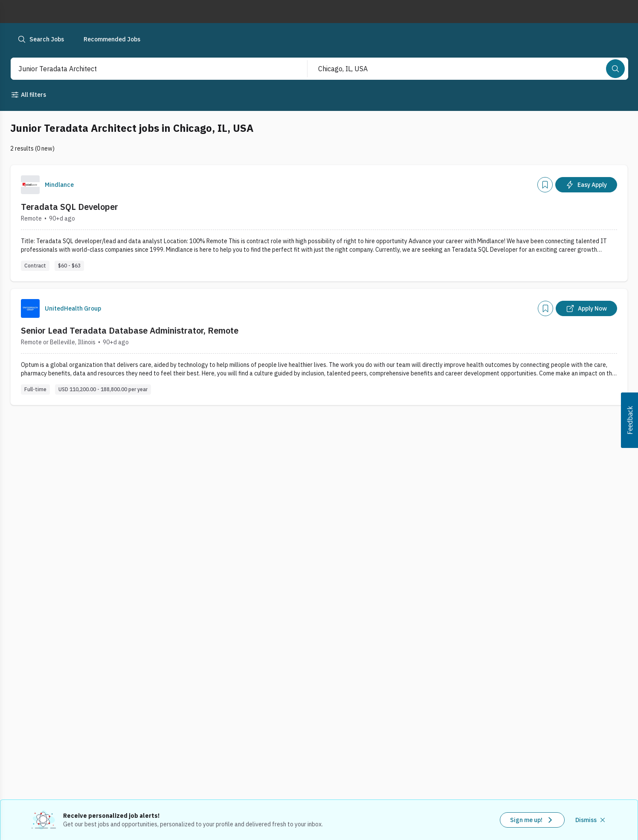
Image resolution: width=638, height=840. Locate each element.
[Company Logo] (30, 185)
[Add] (545, 185)
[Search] (615, 69)
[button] (629, 420)
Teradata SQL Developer (70, 207)
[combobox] (150, 69)
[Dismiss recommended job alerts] (591, 820)
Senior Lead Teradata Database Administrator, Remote (130, 330)
